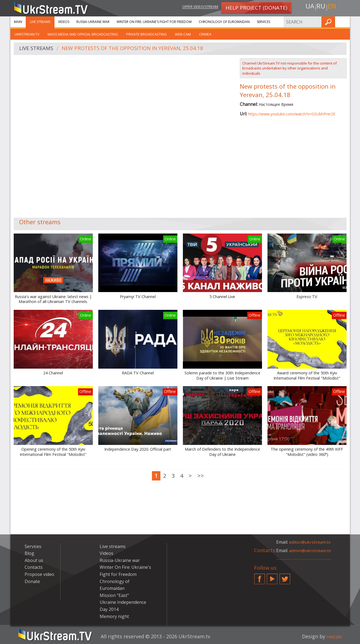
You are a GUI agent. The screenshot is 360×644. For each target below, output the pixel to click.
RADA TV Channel (138, 373)
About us (34, 560)
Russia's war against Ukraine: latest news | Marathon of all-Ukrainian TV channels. (53, 299)
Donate (32, 581)
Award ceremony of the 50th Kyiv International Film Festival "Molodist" (307, 376)
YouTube (272, 577)
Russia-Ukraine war (93, 22)
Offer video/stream (196, 7)
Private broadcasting (146, 34)
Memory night (114, 616)
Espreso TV (307, 297)
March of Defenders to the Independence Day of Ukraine (222, 452)
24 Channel (53, 373)
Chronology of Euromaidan (224, 22)
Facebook (260, 577)
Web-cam (183, 34)
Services (263, 22)
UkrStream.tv (27, 34)
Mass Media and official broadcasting (83, 34)
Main (18, 22)
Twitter (285, 577)
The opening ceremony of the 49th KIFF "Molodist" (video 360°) (307, 452)
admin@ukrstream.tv (310, 550)
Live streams (40, 22)
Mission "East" (114, 595)
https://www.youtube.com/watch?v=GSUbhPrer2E (292, 114)
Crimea (205, 34)
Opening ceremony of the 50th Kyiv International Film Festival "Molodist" (53, 452)
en (333, 7)
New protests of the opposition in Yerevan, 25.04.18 (139, 49)
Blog (29, 553)
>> (201, 476)
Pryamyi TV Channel (138, 297)
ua (309, 7)
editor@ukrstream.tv (310, 542)
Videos (64, 22)
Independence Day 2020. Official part (138, 449)
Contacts (34, 567)
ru (321, 7)
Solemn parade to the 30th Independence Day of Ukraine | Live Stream (222, 376)
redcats (333, 636)
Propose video (39, 574)
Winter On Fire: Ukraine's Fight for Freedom (154, 22)
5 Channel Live (222, 297)
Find (344, 22)
